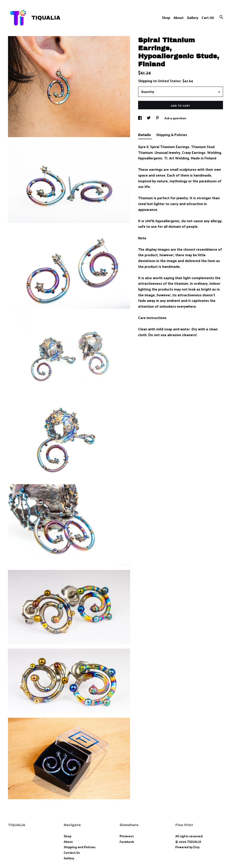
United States (169, 81)
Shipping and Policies (80, 847)
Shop (166, 17)
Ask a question (175, 118)
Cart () (208, 17)
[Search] (221, 17)
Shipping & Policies (172, 135)
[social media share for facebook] (140, 118)
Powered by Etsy (187, 847)
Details (145, 135)
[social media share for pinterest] (158, 118)
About (179, 17)
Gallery (193, 17)
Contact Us (72, 853)
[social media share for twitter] (149, 118)
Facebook (127, 842)
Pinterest (127, 836)
